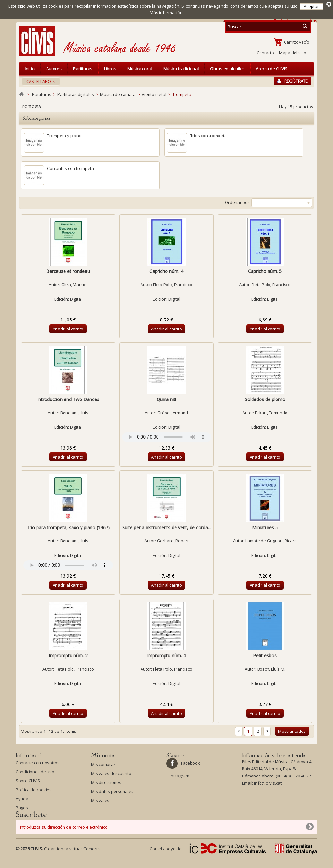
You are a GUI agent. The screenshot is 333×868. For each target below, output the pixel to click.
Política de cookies (34, 791)
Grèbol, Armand (173, 413)
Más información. (167, 13)
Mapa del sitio (293, 53)
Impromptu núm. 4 (166, 656)
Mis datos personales (112, 791)
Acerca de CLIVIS (272, 69)
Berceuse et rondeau (68, 271)
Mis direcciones (106, 782)
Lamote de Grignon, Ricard (271, 541)
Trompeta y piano (64, 136)
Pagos (22, 809)
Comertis (92, 858)
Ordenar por (237, 202)
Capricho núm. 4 (166, 271)
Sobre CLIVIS (28, 782)
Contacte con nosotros (38, 764)
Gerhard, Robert (173, 541)
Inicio (30, 69)
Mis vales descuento (111, 773)
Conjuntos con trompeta (71, 168)
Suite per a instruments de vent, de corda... (166, 527)
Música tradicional (181, 69)
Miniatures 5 (265, 527)
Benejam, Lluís (74, 413)
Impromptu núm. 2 (68, 656)
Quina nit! (166, 399)
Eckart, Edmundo (271, 413)
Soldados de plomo (265, 399)
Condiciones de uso (35, 773)
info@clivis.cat (268, 785)
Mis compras (103, 764)
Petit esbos (265, 656)
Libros (110, 69)
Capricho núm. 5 (265, 271)
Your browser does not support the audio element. (167, 437)
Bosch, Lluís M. (271, 669)
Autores (54, 69)
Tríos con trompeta (209, 136)
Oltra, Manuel (74, 285)
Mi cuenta (103, 755)
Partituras (83, 69)
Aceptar (311, 6)
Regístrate (293, 81)
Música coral (140, 69)
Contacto (265, 53)
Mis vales (100, 800)
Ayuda (22, 800)
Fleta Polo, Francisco (173, 285)
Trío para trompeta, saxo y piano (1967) (68, 527)
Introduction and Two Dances (68, 399)
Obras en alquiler (227, 69)
